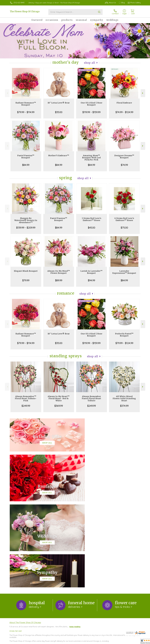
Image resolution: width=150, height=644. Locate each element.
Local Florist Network (122, 642)
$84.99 (26, 165)
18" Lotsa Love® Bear (59, 103)
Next (143, 93)
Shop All (90, 63)
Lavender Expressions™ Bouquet (124, 272)
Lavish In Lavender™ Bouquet (92, 272)
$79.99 (26, 280)
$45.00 (92, 228)
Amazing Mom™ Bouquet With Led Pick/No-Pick (91, 158)
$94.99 (91, 280)
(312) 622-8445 (19, 3)
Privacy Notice (107, 642)
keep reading (75, 541)
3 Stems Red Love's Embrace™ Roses (91, 219)
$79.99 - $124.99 (124, 343)
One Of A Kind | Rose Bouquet (92, 104)
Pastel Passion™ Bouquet (26, 157)
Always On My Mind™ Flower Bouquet (59, 272)
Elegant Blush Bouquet (26, 271)
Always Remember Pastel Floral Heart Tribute (92, 398)
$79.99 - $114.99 (26, 112)
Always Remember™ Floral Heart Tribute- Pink (26, 398)
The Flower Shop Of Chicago (25, 11)
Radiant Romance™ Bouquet (26, 104)
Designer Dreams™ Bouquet (124, 157)
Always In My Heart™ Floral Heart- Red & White (59, 398)
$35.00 (59, 112)
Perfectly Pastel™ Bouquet (124, 335)
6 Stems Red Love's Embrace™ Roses (124, 219)
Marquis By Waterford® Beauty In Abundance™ (26, 220)
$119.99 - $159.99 (91, 112)
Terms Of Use (95, 642)
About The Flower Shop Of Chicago (25, 536)
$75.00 (124, 228)
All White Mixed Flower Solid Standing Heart (124, 398)
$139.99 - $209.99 (26, 228)
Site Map (135, 642)
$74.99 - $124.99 (124, 112)
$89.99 (59, 280)
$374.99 (124, 406)
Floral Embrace (124, 103)
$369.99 (59, 406)
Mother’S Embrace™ (59, 156)
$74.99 (124, 165)
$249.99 (26, 406)
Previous (7, 93)
